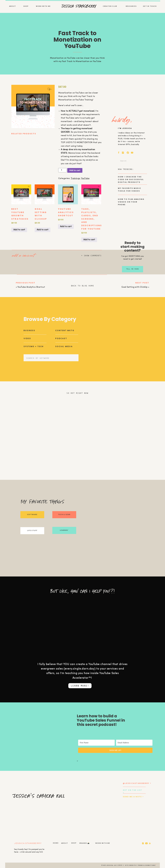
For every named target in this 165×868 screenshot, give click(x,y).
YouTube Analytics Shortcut (31, 287)
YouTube (85, 178)
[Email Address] (134, 743)
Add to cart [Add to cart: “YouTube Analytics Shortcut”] (66, 227)
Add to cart (75, 170)
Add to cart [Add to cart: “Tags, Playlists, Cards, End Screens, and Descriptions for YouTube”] (89, 240)
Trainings (75, 178)
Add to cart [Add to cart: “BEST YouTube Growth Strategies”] (19, 230)
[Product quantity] (63, 170)
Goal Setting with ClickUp (134, 287)
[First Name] (96, 743)
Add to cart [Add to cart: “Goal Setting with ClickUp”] (43, 230)
